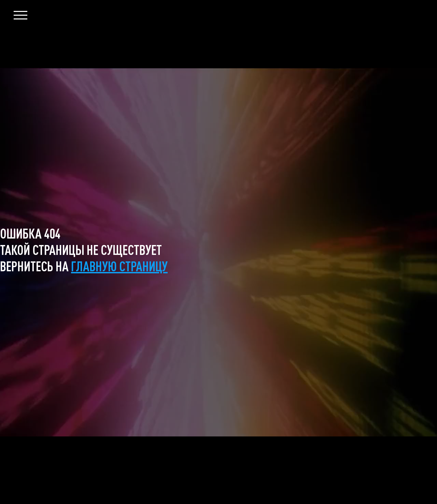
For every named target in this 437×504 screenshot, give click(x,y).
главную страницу (119, 266)
